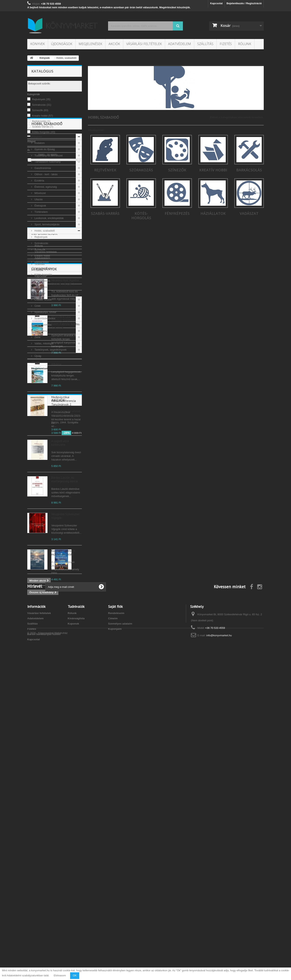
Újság (37, 407)
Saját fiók (115, 922)
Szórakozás (42, 105)
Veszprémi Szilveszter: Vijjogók (66, 739)
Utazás (38, 251)
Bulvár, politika (43, 376)
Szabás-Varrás (43, 127)
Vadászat (40, 345)
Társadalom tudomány (47, 213)
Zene (37, 389)
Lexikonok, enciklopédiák (49, 270)
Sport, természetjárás (47, 276)
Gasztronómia (42, 220)
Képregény (41, 382)
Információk (44, 435)
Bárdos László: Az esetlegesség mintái (65, 702)
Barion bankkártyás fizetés (44, 949)
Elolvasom (60, 975)
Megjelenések (90, 44)
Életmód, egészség (45, 238)
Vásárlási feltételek (144, 44)
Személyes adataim (120, 939)
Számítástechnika (44, 370)
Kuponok (73, 939)
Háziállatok (41, 339)
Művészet (40, 245)
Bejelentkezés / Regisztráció (244, 3)
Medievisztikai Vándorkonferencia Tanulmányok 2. (64, 623)
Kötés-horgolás (44, 132)
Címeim (113, 933)
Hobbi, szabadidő (44, 282)
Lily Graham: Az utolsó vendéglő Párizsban (66, 843)
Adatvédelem (180, 44)
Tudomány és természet (48, 207)
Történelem (41, 263)
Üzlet (37, 357)
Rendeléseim (116, 928)
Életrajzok (40, 257)
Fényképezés (42, 332)
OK (75, 975)
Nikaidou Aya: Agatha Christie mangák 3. (65, 505)
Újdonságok (62, 44)
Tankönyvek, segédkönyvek (50, 401)
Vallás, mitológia (44, 395)
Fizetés (226, 44)
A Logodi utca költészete (60, 665)
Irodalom (39, 194)
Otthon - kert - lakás (46, 226)
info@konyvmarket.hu (219, 950)
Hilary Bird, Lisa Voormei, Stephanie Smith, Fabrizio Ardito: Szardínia (65, 545)
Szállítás (205, 44)
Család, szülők (43, 351)
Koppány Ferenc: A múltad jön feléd (63, 775)
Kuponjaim (115, 944)
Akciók (114, 44)
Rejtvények (41, 99)
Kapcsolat (216, 3)
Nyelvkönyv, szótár (45, 364)
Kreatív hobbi (43, 116)
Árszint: (32, 155)
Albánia (56, 587)
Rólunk (245, 44)
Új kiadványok (44, 492)
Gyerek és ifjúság (44, 201)
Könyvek (38, 44)
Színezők (40, 110)
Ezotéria (39, 232)
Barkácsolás (41, 121)
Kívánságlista (76, 933)
